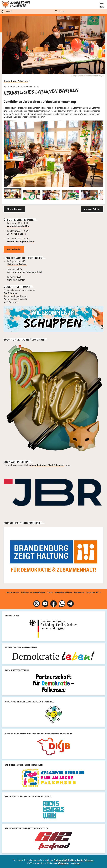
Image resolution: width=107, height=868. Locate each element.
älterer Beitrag (14, 209)
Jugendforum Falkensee (20, 4)
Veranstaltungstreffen (18, 226)
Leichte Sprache (13, 592)
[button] (13, 193)
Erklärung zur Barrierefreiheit (33, 592)
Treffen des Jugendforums (20, 241)
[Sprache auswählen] (27, 11)
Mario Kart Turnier (16, 280)
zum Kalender (14, 249)
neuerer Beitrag (92, 209)
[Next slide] (100, 194)
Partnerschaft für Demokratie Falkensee (74, 860)
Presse (50, 592)
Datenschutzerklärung (63, 592)
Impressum (79, 592)
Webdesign (63, 863)
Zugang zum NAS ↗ (93, 592)
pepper (77, 863)
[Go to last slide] (7, 194)
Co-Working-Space (16, 234)
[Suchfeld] (80, 11)
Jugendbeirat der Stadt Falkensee (47, 465)
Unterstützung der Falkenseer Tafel (24, 272)
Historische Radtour (17, 264)
